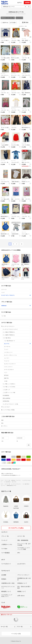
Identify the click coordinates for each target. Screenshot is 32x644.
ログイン (20, 3)
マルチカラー (16, 463)
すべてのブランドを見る (16, 528)
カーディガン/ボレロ (17, 370)
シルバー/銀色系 (6, 463)
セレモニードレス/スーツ (17, 364)
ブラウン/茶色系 (21, 457)
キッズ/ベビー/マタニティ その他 (17, 404)
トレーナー (17, 358)
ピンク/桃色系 (21, 460)
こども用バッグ (17, 390)
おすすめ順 (13, 23)
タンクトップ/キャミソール (17, 355)
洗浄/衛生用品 (17, 401)
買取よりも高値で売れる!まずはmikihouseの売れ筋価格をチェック (16, 474)
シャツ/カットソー (17, 352)
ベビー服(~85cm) (17, 338)
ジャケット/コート (17, 367)
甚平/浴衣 (17, 375)
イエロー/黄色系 (16, 460)
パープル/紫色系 (11, 460)
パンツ (17, 373)
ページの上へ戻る (16, 634)
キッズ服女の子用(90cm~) (17, 332)
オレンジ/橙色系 (31, 460)
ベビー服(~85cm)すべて (17, 341)
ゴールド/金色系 (11, 463)
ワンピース (17, 361)
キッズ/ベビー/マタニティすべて (17, 329)
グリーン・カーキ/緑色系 (31, 457)
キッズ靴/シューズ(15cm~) (17, 384)
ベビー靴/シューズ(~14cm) (17, 387)
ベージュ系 (26, 457)
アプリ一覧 (20, 627)
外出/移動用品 (17, 395)
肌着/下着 (17, 378)
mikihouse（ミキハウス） (8, 18)
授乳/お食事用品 (17, 398)
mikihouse (16, 306)
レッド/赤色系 (26, 460)
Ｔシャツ (17, 349)
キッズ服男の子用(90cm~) (17, 335)
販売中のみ (5, 23)
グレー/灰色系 (16, 457)
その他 (17, 381)
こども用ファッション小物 (17, 393)
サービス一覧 (4, 627)
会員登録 (27, 3)
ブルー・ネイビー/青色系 (6, 460)
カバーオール (17, 347)
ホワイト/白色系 (11, 457)
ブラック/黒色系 (6, 457)
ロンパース (19, 18)
